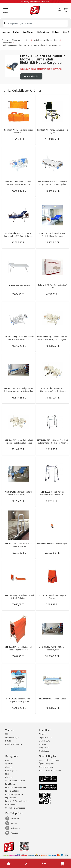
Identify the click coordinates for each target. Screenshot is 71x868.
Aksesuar (9, 767)
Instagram (12, 828)
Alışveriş (6, 32)
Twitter (11, 823)
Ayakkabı (9, 764)
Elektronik (9, 777)
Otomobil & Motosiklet (15, 808)
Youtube (12, 833)
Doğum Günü (43, 32)
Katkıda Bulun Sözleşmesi (50, 771)
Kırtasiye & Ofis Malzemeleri (17, 801)
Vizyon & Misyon (12, 738)
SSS (7, 734)
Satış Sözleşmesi (46, 767)
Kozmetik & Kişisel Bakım (16, 788)
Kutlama (56, 32)
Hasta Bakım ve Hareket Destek (46, 40)
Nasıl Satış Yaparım (13, 744)
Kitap (7, 774)
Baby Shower (28, 32)
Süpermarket (18, 40)
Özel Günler (44, 751)
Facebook (12, 819)
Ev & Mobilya (11, 784)
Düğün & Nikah (45, 738)
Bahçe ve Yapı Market (14, 794)
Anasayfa (6, 40)
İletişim (8, 741)
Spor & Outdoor (12, 791)
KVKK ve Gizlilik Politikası (49, 760)
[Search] (35, 23)
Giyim (8, 760)
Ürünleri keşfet (31, 76)
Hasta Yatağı (7, 43)
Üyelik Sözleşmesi (47, 764)
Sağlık (28, 40)
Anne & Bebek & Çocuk (15, 781)
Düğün (16, 32)
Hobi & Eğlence (12, 771)
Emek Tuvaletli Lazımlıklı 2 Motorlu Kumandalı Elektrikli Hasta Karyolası (31, 45)
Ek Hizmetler (10, 805)
